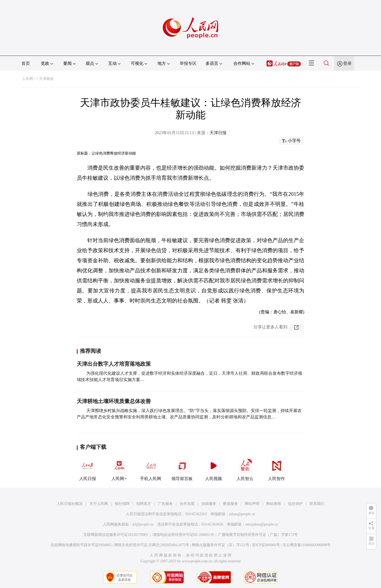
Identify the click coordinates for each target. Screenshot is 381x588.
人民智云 (245, 469)
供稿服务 (209, 504)
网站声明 (252, 504)
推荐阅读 (90, 351)
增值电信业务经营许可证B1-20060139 (183, 535)
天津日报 (218, 133)
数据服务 (230, 504)
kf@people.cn (143, 524)
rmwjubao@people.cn (262, 524)
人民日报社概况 (70, 504)
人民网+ (119, 469)
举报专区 (188, 63)
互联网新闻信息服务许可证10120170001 (116, 535)
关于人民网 (99, 504)
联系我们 (317, 504)
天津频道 (46, 79)
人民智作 (276, 469)
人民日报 (88, 469)
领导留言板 (182, 469)
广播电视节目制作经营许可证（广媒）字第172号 (258, 535)
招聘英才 (144, 504)
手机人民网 (151, 469)
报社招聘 (122, 504)
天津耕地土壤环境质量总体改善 (114, 401)
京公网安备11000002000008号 (307, 545)
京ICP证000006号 (266, 545)
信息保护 (295, 504)
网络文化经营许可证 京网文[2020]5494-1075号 (152, 545)
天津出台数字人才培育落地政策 (114, 364)
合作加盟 (187, 504)
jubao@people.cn (242, 514)
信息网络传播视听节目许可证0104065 (81, 545)
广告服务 (165, 504)
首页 (26, 63)
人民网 (28, 79)
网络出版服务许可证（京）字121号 (221, 545)
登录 (347, 63)
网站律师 (274, 504)
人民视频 (214, 469)
